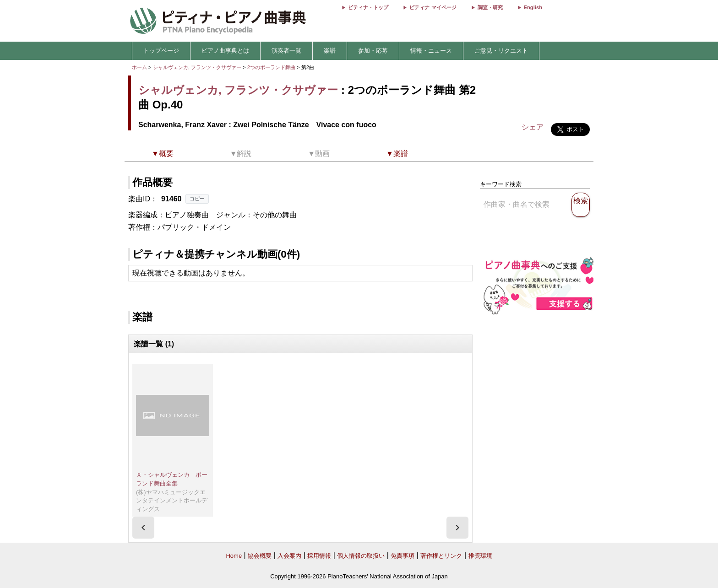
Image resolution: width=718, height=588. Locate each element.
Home (234, 556)
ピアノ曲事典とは (225, 51)
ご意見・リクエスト (501, 51)
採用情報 (319, 556)
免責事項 (403, 556)
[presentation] (143, 528)
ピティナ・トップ (368, 7)
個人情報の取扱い (361, 556)
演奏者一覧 (286, 51)
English (533, 7)
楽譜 (330, 51)
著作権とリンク (441, 556)
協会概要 (260, 556)
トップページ (161, 51)
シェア (533, 127)
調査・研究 (490, 7)
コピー (197, 199)
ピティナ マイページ (433, 7)
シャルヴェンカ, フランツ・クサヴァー (197, 67)
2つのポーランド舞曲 (272, 67)
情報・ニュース (431, 51)
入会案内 (289, 556)
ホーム (139, 67)
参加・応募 (373, 51)
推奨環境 (480, 556)
